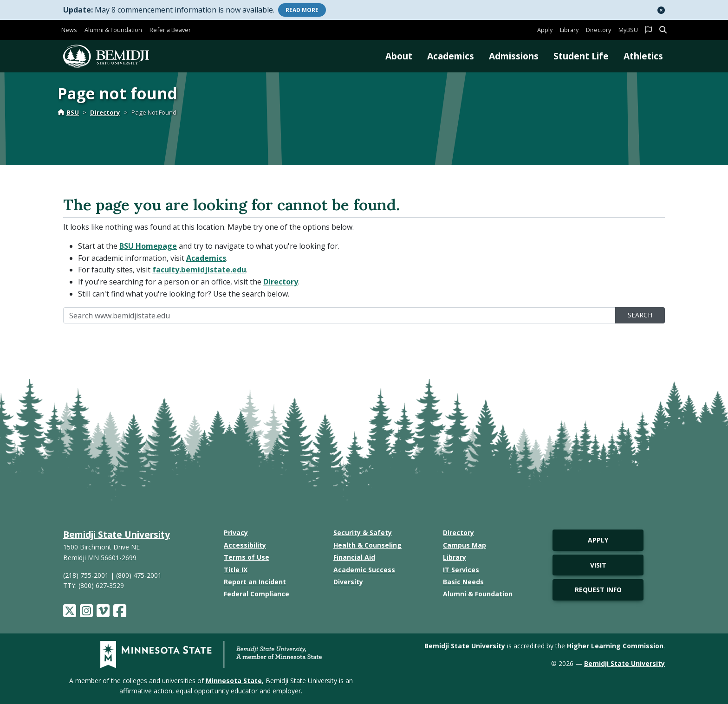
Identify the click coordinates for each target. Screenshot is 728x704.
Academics (451, 56)
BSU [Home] (68, 112)
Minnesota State (234, 681)
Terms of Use (247, 557)
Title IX (236, 570)
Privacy (236, 533)
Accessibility (245, 545)
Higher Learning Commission (615, 646)
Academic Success (364, 570)
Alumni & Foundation (113, 30)
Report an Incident (255, 582)
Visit (598, 565)
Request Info (598, 590)
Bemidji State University (117, 534)
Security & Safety (363, 533)
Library (569, 30)
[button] (661, 10)
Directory (598, 30)
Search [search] (640, 315)
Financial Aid (354, 557)
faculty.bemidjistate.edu (199, 270)
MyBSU (628, 30)
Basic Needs (463, 582)
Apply (545, 30)
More (302, 10)
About (399, 56)
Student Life (581, 56)
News (69, 30)
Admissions (514, 56)
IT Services (461, 570)
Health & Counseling (367, 545)
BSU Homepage (148, 246)
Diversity (348, 582)
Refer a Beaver (170, 30)
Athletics (643, 56)
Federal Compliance (257, 594)
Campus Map (465, 545)
